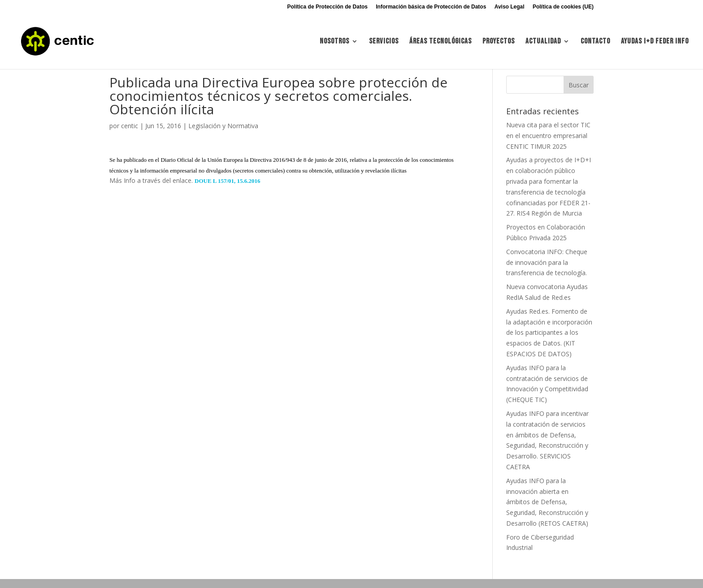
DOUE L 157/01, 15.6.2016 (228, 181)
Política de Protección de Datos (328, 7)
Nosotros (334, 42)
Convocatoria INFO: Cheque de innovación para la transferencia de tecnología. (547, 262)
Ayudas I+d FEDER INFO (655, 42)
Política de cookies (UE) (563, 7)
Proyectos (499, 42)
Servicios (384, 42)
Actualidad (543, 42)
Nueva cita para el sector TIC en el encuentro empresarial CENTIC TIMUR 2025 (548, 136)
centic (130, 126)
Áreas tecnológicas (440, 42)
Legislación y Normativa (223, 126)
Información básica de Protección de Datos (431, 7)
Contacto (595, 42)
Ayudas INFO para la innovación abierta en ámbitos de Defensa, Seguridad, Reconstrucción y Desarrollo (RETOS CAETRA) (547, 502)
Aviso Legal (510, 7)
